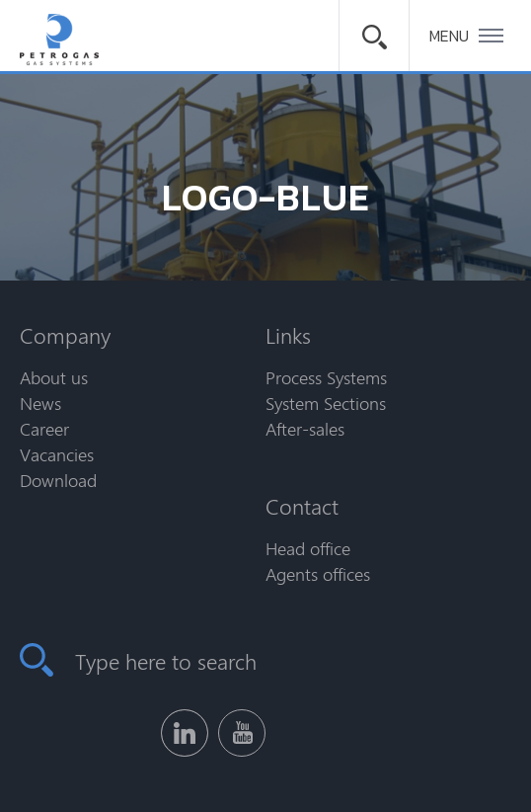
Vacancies (57, 454)
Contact (302, 506)
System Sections (326, 403)
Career (44, 429)
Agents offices (318, 574)
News (40, 403)
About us (54, 377)
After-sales (305, 429)
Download (58, 480)
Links (288, 335)
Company (65, 335)
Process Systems (326, 377)
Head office (308, 548)
